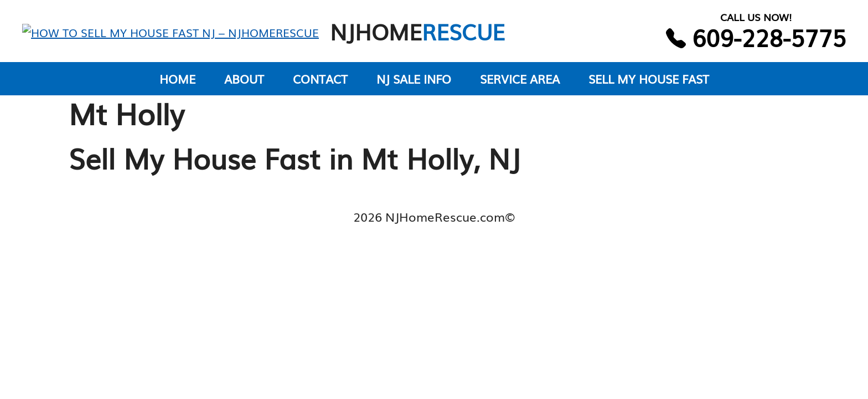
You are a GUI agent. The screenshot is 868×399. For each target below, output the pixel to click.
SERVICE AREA (520, 88)
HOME (177, 88)
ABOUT (244, 88)
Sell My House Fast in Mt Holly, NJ (294, 167)
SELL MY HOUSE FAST (649, 88)
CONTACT (320, 88)
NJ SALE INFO (414, 88)
